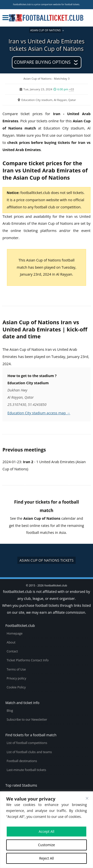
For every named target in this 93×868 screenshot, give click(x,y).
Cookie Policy (16, 687)
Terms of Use (16, 669)
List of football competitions (27, 743)
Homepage (15, 633)
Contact (12, 651)
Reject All (46, 858)
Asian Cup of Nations (46, 30)
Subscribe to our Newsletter (27, 720)
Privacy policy (16, 678)
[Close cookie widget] (87, 798)
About (11, 642)
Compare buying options (42, 62)
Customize (46, 845)
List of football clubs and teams (29, 752)
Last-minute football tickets (26, 770)
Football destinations (22, 761)
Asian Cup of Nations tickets (46, 560)
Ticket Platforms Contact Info (28, 660)
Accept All (46, 831)
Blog (10, 711)
